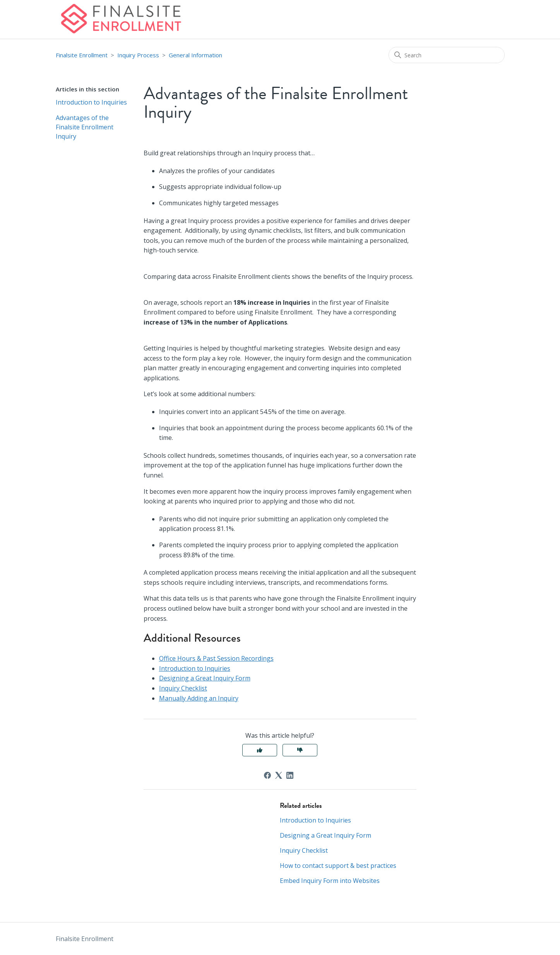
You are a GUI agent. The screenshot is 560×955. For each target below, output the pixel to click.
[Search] (447, 55)
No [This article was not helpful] (300, 750)
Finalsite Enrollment (82, 55)
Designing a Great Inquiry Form (205, 678)
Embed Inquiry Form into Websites (330, 881)
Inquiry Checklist (183, 688)
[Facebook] (267, 775)
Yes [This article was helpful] (260, 750)
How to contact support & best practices (338, 866)
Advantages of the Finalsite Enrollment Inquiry (85, 127)
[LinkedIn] (290, 775)
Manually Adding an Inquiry (199, 698)
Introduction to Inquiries (91, 102)
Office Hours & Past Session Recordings (216, 658)
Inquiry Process (138, 55)
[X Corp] (279, 775)
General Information (195, 55)
